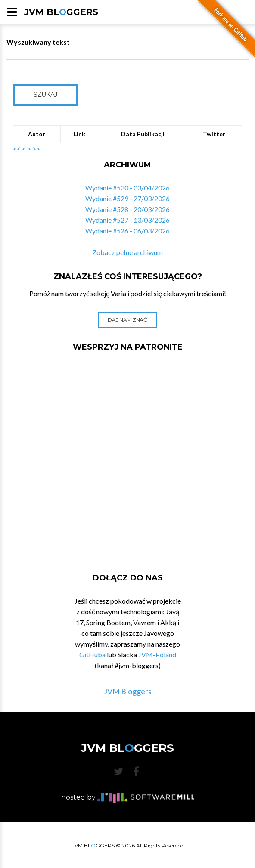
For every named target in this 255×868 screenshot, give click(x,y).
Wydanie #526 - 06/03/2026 (127, 231)
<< (17, 149)
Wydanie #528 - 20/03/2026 (127, 209)
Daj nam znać (127, 320)
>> (36, 149)
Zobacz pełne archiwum (127, 252)
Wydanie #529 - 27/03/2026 (127, 198)
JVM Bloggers (128, 691)
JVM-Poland (157, 655)
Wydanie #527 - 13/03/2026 (127, 220)
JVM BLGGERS (61, 12)
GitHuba (92, 655)
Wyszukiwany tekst (38, 42)
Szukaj (45, 95)
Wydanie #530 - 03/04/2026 (127, 188)
